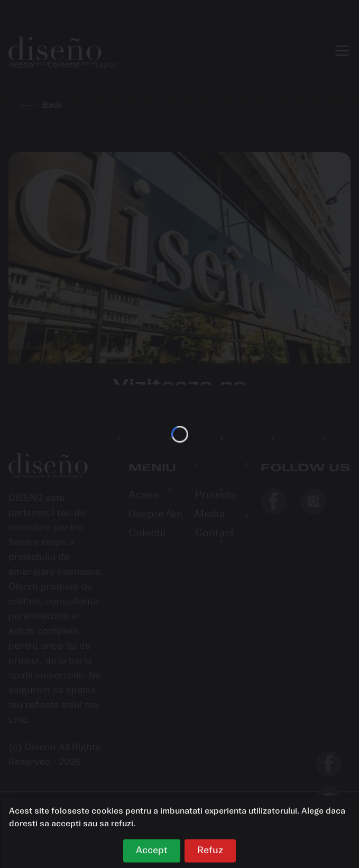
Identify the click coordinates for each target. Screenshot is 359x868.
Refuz (210, 854)
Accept (152, 854)
